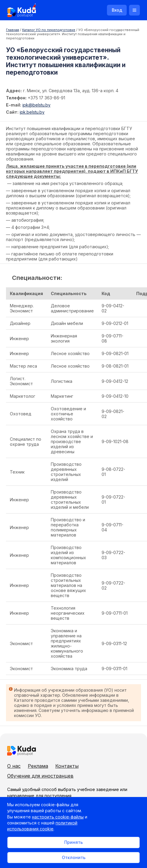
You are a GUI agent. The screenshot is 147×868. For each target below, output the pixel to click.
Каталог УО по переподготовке (49, 30)
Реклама (38, 766)
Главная (13, 30)
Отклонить (74, 857)
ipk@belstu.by (36, 105)
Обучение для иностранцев (40, 776)
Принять (73, 842)
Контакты (67, 766)
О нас (14, 766)
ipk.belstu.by (32, 112)
